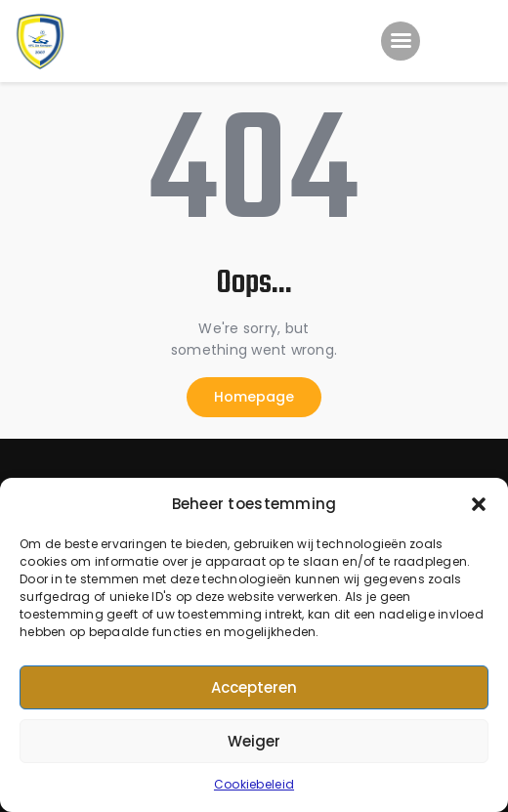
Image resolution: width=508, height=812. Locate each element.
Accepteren (254, 687)
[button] (479, 504)
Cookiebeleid (254, 784)
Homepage (254, 397)
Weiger (254, 741)
